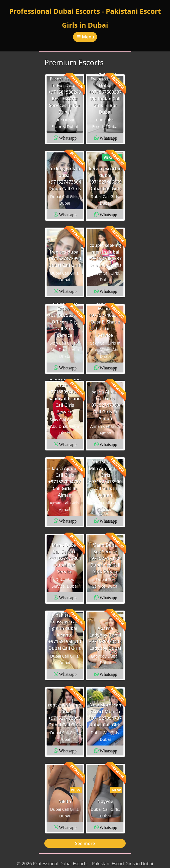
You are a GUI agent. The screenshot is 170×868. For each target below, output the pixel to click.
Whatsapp (68, 138)
